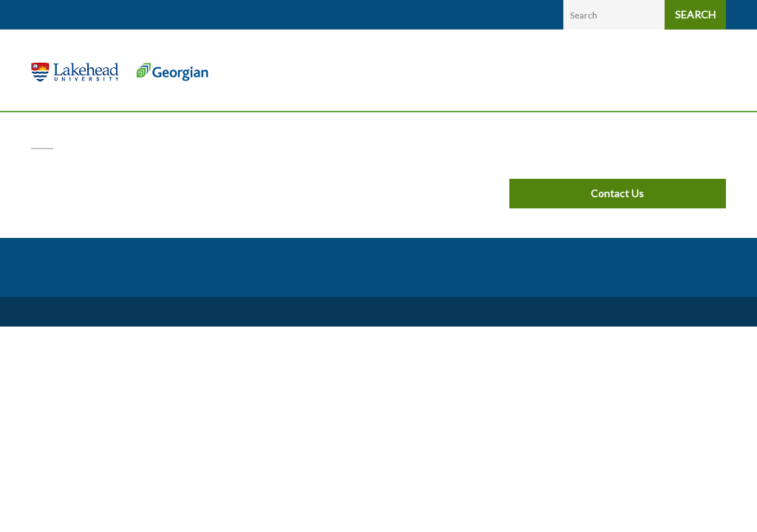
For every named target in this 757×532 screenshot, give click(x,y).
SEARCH (695, 14)
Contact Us (617, 193)
